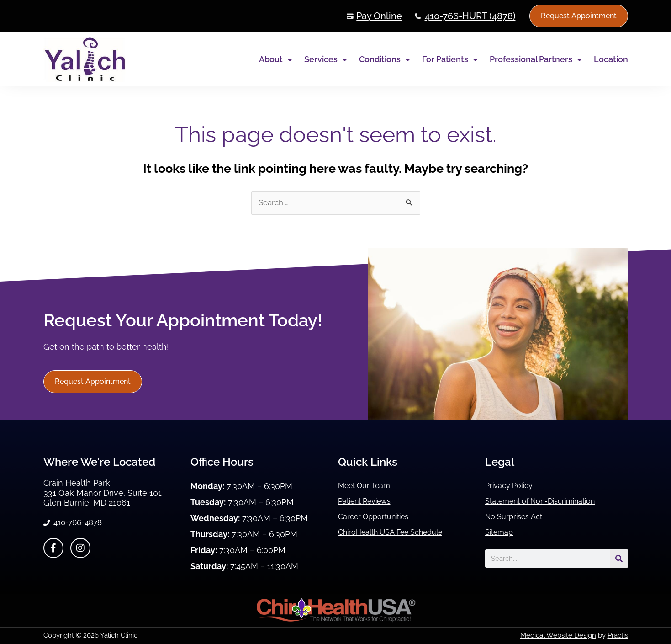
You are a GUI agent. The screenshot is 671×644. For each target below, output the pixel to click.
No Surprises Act (517, 517)
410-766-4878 (80, 524)
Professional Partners (536, 59)
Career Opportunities (378, 517)
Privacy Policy (512, 486)
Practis (618, 636)
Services (326, 59)
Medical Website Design (558, 636)
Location (611, 59)
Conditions (385, 59)
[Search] (619, 559)
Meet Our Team (368, 486)
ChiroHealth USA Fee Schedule (398, 533)
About (276, 59)
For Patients (450, 59)
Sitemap (501, 533)
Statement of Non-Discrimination (549, 502)
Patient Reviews (369, 502)
